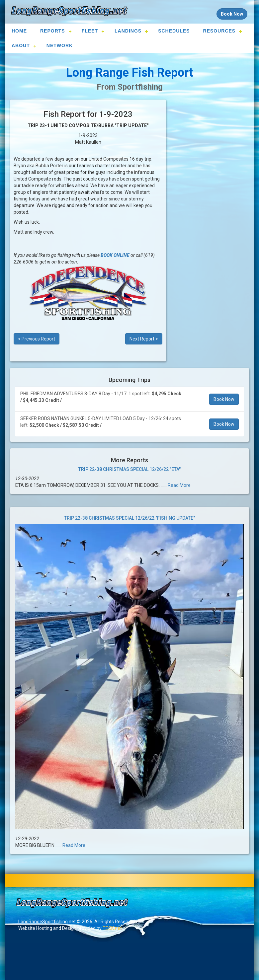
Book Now (224, 399)
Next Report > (144, 339)
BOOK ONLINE (115, 255)
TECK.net (112, 928)
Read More (179, 485)
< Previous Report (37, 339)
